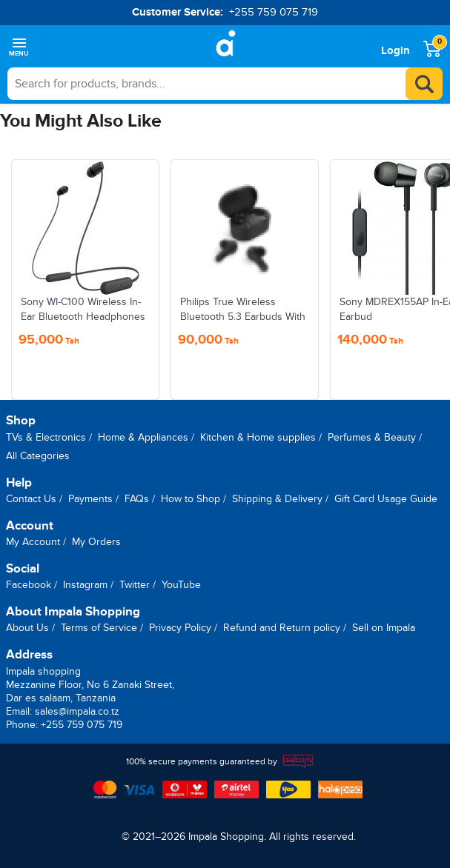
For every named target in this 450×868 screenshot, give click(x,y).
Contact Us (31, 499)
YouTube (181, 585)
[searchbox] (225, 84)
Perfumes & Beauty (372, 437)
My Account (33, 542)
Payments (90, 499)
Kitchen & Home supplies (258, 437)
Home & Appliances (143, 437)
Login (396, 51)
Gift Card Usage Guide (386, 499)
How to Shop (191, 499)
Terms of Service (99, 628)
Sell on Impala (384, 628)
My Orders (96, 542)
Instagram (85, 585)
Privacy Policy (180, 628)
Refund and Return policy (282, 628)
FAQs (137, 499)
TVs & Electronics (46, 437)
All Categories (38, 456)
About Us (27, 628)
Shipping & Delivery (277, 499)
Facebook (29, 585)
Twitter (135, 585)
